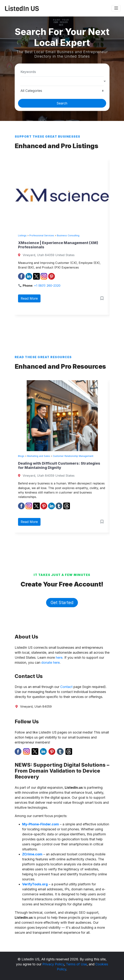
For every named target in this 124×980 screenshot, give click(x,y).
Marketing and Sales (39, 456)
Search (62, 103)
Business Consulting (68, 235)
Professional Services (42, 235)
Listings (22, 235)
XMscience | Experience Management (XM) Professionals (58, 245)
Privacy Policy (53, 964)
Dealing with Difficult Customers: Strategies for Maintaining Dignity (59, 466)
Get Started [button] (62, 602)
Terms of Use (76, 964)
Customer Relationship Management (73, 456)
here (59, 657)
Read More (29, 298)
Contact (66, 687)
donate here (50, 662)
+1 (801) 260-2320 (47, 286)
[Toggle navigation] (116, 8)
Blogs (21, 456)
